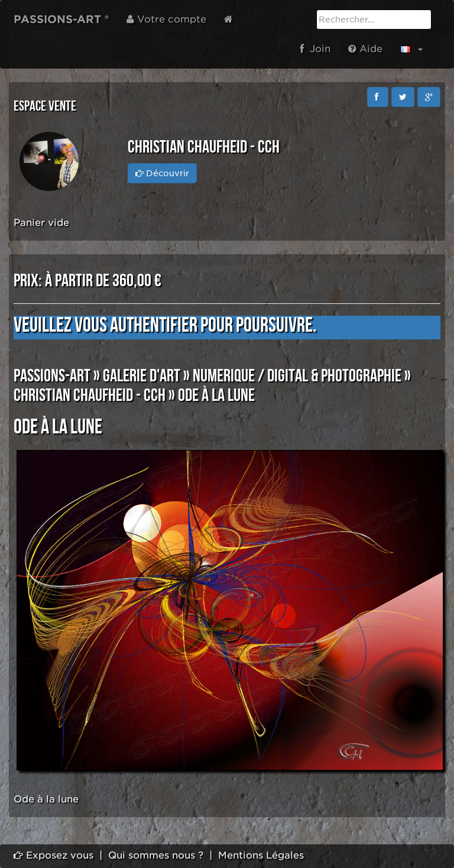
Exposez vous (53, 855)
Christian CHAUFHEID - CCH (90, 396)
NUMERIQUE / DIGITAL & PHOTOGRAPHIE (297, 376)
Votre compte (166, 19)
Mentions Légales (261, 855)
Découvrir (162, 173)
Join (315, 49)
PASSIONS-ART (52, 376)
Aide (365, 49)
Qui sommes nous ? (156, 855)
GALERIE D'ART (142, 376)
